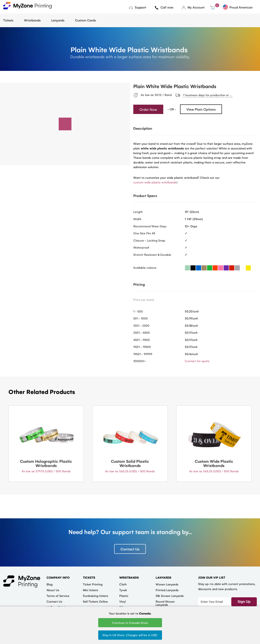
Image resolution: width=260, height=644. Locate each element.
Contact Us (130, 549)
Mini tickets (91, 590)
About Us (53, 590)
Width (137, 219)
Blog (50, 584)
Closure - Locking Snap (149, 240)
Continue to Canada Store (130, 623)
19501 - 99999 (143, 354)
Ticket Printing (93, 584)
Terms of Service (58, 596)
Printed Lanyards (167, 590)
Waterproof (141, 247)
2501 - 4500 (142, 333)
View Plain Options (201, 109)
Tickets (8, 20)
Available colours (145, 268)
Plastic (124, 596)
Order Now (148, 109)
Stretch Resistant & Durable (152, 255)
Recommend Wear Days (150, 226)
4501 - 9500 (142, 340)
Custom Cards (85, 20)
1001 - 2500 (141, 325)
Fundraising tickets (96, 596)
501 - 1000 (141, 318)
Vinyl (122, 602)
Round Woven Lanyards (165, 603)
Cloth (123, 584)
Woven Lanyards (167, 584)
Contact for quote (197, 361)
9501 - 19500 (142, 347)
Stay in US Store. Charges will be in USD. (130, 635)
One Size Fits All (144, 233)
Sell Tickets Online (95, 602)
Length (138, 212)
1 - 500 (138, 311)
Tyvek (123, 590)
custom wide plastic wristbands (155, 182)
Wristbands (32, 20)
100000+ (140, 361)
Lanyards (58, 20)
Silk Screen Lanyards (170, 596)
